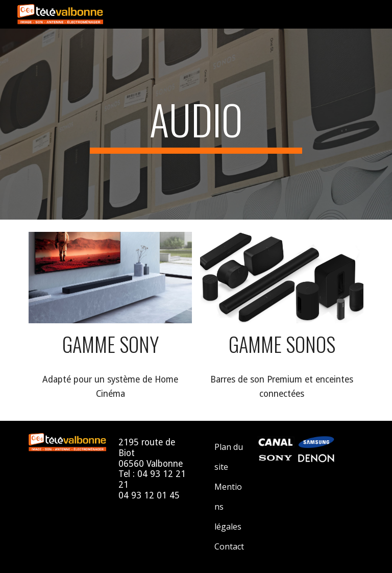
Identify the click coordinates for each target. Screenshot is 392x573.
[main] (196, 124)
